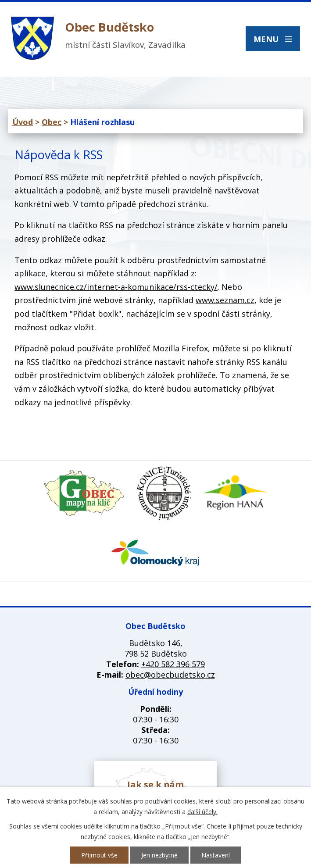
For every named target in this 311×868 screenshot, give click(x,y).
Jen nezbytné (159, 855)
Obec (52, 122)
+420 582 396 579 (173, 664)
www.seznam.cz (225, 300)
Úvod (23, 122)
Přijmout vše (99, 855)
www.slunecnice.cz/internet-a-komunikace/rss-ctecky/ (116, 287)
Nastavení (216, 855)
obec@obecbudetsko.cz (170, 675)
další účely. (202, 812)
